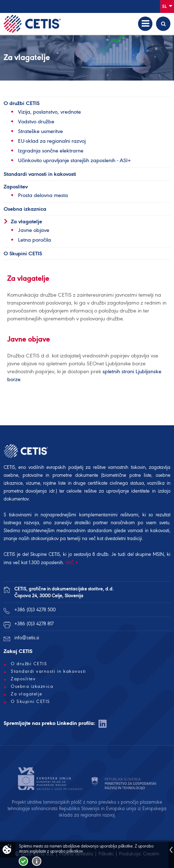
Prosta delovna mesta (43, 195)
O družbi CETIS (22, 103)
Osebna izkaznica (25, 209)
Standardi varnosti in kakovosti (40, 174)
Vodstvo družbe (36, 122)
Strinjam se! (23, 861)
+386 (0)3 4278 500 (35, 610)
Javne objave (34, 230)
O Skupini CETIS (23, 253)
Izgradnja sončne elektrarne (51, 151)
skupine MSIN (150, 554)
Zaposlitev (16, 187)
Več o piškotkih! (37, 861)
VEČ (70, 563)
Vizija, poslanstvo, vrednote (49, 112)
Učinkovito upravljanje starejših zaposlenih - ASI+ (74, 160)
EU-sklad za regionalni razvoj (52, 141)
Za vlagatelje (26, 221)
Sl (167, 6)
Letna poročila (35, 240)
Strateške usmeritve (40, 131)
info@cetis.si (27, 638)
